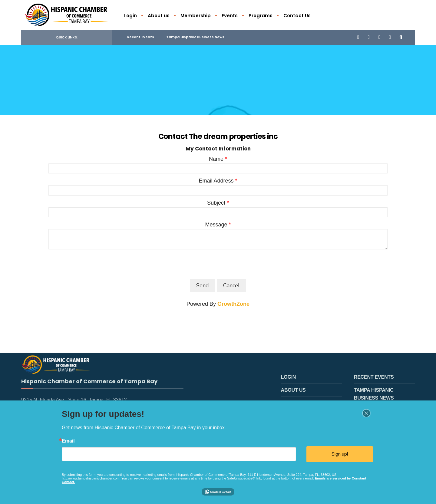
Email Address (216, 182)
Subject (216, 203)
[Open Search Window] (400, 38)
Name (216, 160)
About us (159, 16)
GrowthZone (233, 305)
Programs (261, 16)
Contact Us (297, 16)
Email (68, 441)
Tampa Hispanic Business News (195, 38)
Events (230, 16)
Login (130, 16)
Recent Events (141, 38)
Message (216, 226)
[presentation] (94, 265)
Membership (196, 16)
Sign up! (340, 454)
